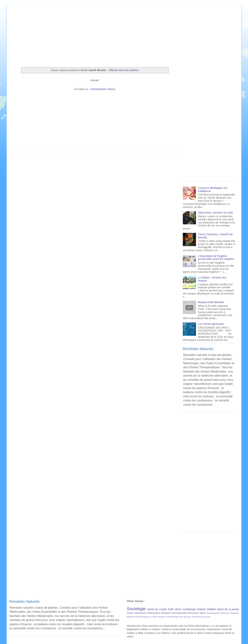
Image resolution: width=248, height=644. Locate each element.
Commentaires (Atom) (103, 89)
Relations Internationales (174, 613)
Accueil (95, 80)
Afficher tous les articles (123, 70)
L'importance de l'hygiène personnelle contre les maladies (216, 258)
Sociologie (136, 609)
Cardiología (189, 609)
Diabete (201, 609)
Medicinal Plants (134, 617)
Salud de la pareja (228, 609)
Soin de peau (185, 617)
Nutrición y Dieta (150, 617)
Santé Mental (172, 617)
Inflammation (154, 613)
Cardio (130, 613)
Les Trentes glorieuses (211, 324)
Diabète (211, 609)
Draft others (175, 609)
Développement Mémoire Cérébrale (222, 613)
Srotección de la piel (201, 617)
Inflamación (140, 613)
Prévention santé (196, 613)
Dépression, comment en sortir (216, 213)
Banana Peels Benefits (211, 302)
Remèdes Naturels (198, 349)
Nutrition (162, 617)
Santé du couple (157, 609)
